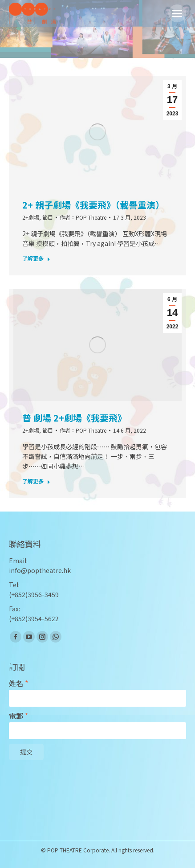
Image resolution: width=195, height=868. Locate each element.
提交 (26, 752)
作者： (83, 217)
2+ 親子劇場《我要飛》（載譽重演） (93, 205)
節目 (48, 217)
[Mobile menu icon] (177, 13)
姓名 (18, 683)
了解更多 (36, 258)
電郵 (18, 716)
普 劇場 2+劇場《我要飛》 (74, 418)
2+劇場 (31, 217)
